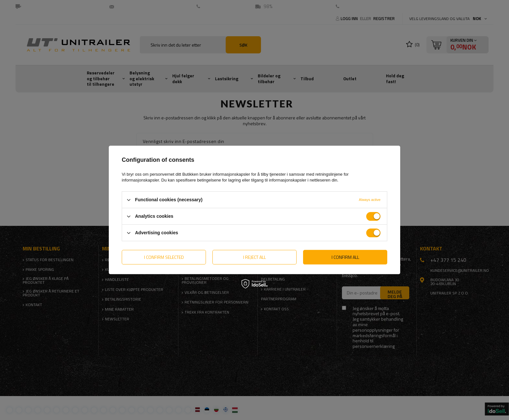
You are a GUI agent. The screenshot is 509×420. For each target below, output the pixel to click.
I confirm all (345, 257)
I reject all (254, 257)
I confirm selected (164, 257)
